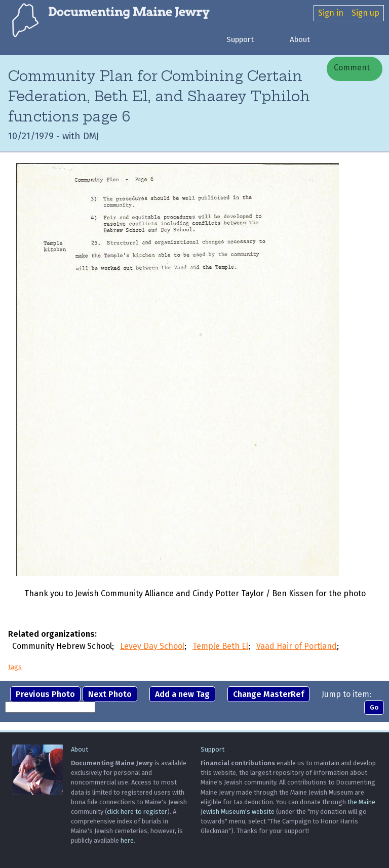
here (127, 840)
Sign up (365, 13)
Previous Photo (45, 694)
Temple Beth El (220, 646)
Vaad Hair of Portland (297, 646)
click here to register (137, 812)
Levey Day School (152, 646)
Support (240, 39)
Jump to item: (346, 694)
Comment (351, 68)
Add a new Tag (182, 694)
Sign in (331, 13)
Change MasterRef (268, 694)
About (300, 39)
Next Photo (110, 694)
